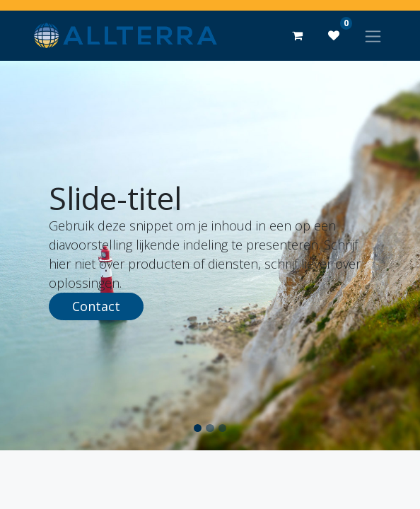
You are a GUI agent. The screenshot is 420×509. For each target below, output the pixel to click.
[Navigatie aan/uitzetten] (373, 36)
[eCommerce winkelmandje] (297, 35)
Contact (96, 306)
